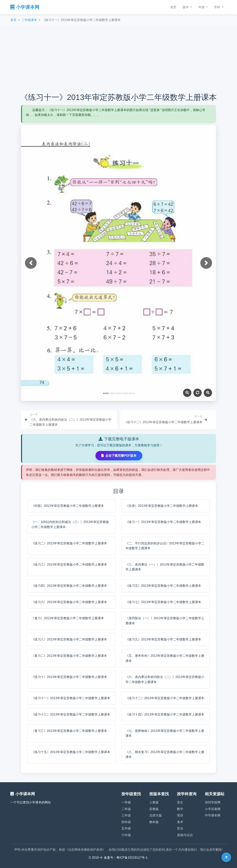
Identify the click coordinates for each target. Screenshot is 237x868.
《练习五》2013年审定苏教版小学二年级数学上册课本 (163, 586)
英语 (180, 815)
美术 (180, 822)
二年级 (126, 809)
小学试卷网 (213, 809)
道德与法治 (185, 835)
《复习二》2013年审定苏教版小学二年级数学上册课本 (69, 656)
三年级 (126, 815)
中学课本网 (213, 815)
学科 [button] (218, 7)
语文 (180, 802)
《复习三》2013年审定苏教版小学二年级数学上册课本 (69, 731)
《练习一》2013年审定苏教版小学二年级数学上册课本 (163, 522)
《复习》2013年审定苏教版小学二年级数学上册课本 (68, 618)
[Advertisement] (118, 59)
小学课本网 (25, 7)
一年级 (126, 802)
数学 (180, 809)
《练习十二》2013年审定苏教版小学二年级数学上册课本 (165, 698)
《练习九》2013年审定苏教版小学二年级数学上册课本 (163, 639)
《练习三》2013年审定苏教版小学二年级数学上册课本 (69, 565)
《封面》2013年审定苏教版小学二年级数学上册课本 (68, 506)
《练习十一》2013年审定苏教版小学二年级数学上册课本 (71, 698)
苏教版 (154, 809)
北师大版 (156, 815)
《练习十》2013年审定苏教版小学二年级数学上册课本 (69, 677)
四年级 (126, 822)
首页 (173, 7)
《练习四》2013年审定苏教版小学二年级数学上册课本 (69, 586)
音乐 (180, 828)
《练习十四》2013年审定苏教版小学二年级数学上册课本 (165, 714)
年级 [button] (202, 7)
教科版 (154, 822)
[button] (31, 263)
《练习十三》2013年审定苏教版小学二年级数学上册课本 (71, 714)
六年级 (126, 835)
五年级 (126, 828)
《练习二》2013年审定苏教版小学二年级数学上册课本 (69, 543)
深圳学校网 (213, 802)
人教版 (154, 802)
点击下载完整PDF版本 (119, 456)
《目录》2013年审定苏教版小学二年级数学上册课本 (162, 506)
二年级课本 (29, 20)
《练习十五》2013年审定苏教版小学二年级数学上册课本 (71, 752)
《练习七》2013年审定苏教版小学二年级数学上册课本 (163, 602)
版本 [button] (186, 7)
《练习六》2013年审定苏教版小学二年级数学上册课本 (69, 602)
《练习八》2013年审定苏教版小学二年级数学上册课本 (69, 639)
